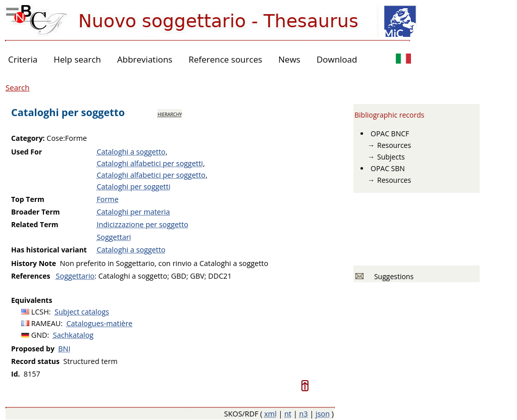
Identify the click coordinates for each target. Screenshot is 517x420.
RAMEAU (46, 323)
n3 (304, 414)
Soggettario (75, 276)
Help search (77, 59)
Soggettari (114, 237)
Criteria (23, 59)
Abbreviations (145, 59)
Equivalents (32, 300)
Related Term (35, 224)
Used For (27, 152)
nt (288, 414)
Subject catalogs (82, 312)
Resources (394, 145)
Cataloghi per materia (133, 212)
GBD (179, 276)
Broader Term (36, 212)
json (323, 414)
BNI (64, 349)
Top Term (28, 199)
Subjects (391, 157)
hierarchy (170, 114)
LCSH (40, 312)
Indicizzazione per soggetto (142, 224)
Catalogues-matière (100, 323)
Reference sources (225, 59)
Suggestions (392, 276)
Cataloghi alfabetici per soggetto (151, 175)
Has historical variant (49, 250)
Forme (107, 199)
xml (270, 414)
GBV (197, 276)
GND (39, 335)
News (289, 59)
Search (18, 87)
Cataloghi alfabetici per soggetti (149, 163)
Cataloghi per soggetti (133, 187)
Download (337, 59)
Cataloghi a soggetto (131, 152)
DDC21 (220, 276)
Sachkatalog (73, 335)
